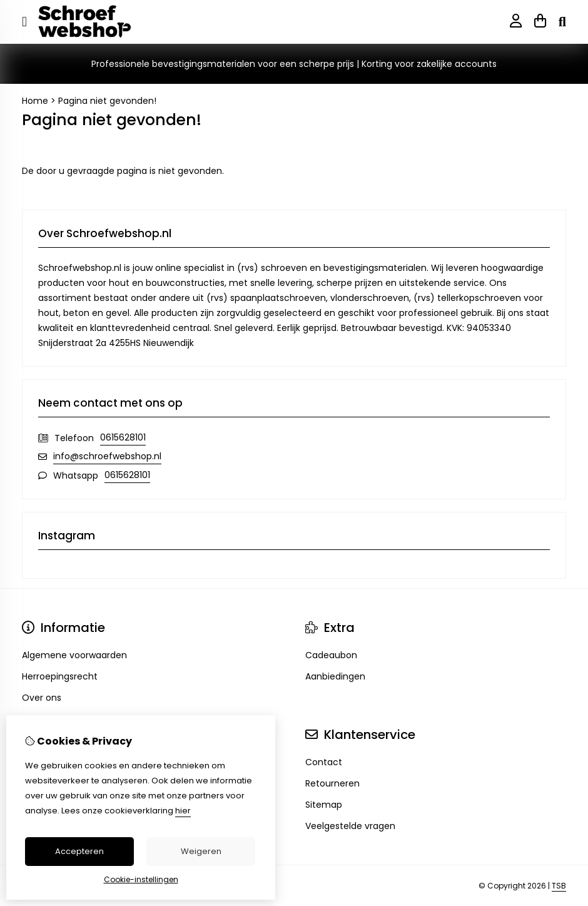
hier (183, 811)
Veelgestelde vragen (350, 826)
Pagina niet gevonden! (107, 101)
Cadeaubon (331, 655)
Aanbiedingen (335, 676)
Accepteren (79, 851)
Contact (324, 762)
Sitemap (324, 805)
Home (35, 101)
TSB (559, 886)
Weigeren (201, 851)
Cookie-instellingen (141, 879)
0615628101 (123, 437)
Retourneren (332, 783)
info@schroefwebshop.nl (107, 456)
